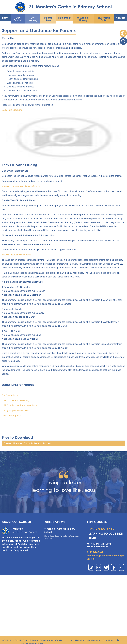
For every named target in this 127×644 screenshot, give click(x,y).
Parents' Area (48, 19)
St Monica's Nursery (83, 19)
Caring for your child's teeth (15, 410)
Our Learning (32, 19)
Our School (18, 19)
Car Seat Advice (10, 395)
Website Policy (93, 640)
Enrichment (64, 18)
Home (5, 18)
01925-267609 (95, 552)
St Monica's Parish (104, 19)
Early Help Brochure (12, 110)
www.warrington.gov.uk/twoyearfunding (21, 186)
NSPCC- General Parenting (16, 400)
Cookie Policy (78, 640)
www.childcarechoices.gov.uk (16, 255)
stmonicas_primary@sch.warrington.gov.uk (106, 557)
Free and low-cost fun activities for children (27, 443)
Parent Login (108, 640)
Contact (120, 18)
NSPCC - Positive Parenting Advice (19, 405)
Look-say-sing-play (11, 416)
